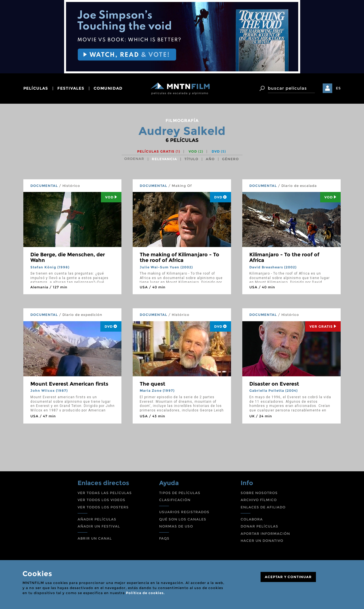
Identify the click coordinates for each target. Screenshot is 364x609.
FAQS (164, 538)
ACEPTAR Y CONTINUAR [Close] (288, 577)
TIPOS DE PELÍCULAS (180, 493)
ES (338, 88)
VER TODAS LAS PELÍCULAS (105, 493)
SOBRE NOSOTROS (259, 493)
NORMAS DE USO (176, 526)
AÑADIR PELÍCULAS (97, 519)
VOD (196, 151)
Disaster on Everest (274, 384)
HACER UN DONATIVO (262, 541)
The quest (152, 384)
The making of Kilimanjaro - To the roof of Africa (179, 257)
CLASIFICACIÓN (175, 500)
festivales (71, 88)
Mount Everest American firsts (69, 384)
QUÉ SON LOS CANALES (183, 519)
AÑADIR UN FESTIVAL (99, 526)
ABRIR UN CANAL (95, 538)
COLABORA (252, 519)
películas (36, 88)
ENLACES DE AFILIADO (263, 507)
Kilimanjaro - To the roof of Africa (284, 257)
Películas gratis (159, 151)
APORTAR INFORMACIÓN (265, 534)
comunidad (108, 88)
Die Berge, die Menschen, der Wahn (68, 257)
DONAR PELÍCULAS (259, 526)
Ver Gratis (323, 326)
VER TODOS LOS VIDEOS (101, 500)
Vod (111, 197)
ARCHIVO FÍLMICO (259, 500)
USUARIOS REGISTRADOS (184, 512)
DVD (219, 151)
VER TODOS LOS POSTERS (103, 507)
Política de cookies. (145, 593)
